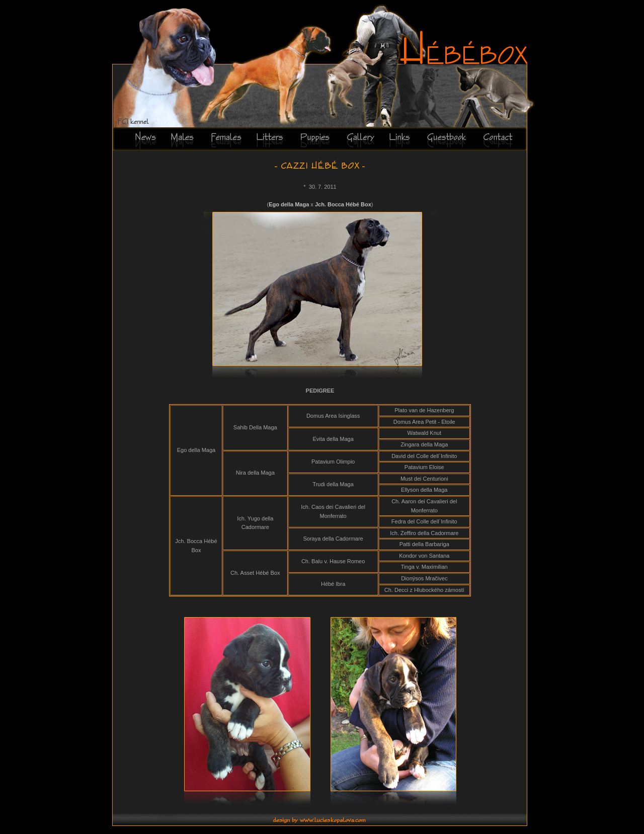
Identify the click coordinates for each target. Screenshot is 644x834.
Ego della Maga (289, 204)
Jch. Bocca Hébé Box (343, 204)
